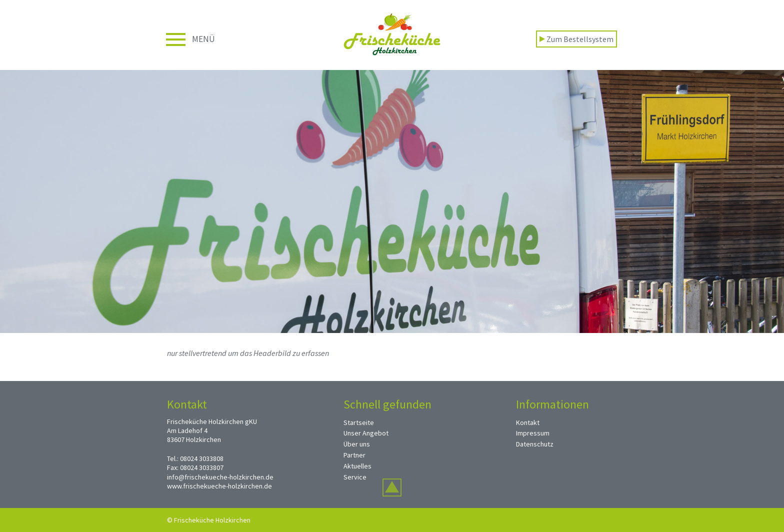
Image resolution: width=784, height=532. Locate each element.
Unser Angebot (366, 433)
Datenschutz (535, 444)
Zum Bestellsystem (576, 39)
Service (355, 477)
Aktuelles (357, 466)
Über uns (357, 444)
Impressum (533, 433)
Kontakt (528, 422)
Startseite (359, 422)
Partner (354, 455)
